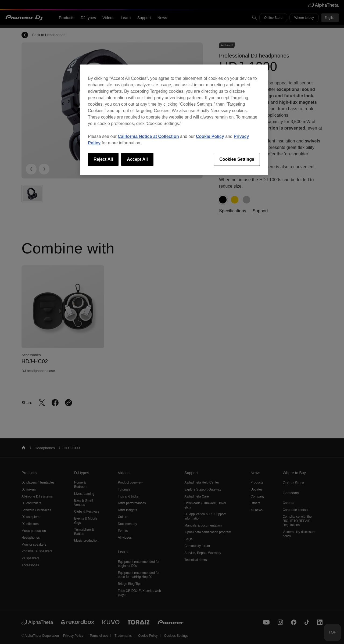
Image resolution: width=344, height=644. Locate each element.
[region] (174, 120)
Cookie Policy (210, 136)
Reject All (103, 159)
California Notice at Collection (148, 136)
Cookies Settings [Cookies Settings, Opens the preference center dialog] (237, 159)
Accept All (137, 159)
